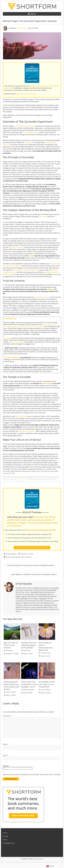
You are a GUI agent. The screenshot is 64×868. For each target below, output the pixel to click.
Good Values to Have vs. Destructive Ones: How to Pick (46, 646)
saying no (50, 289)
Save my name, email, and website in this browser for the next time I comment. (32, 775)
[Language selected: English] (53, 866)
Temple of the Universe (27, 431)
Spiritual (28, 557)
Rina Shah (9, 650)
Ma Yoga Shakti (21, 416)
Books (8, 557)
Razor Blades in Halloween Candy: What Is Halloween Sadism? (35, 574)
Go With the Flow (10, 319)
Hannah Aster (46, 653)
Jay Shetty (7, 338)
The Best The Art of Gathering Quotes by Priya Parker (29, 645)
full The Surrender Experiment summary (41, 530)
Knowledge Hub (9, 843)
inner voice (43, 216)
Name (6, 744)
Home (5, 833)
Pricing (5, 836)
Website (6, 766)
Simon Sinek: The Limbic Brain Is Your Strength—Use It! (29, 684)
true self (31, 256)
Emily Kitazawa (22, 28)
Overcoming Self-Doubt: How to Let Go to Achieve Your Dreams (12, 685)
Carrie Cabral (11, 692)
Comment (7, 716)
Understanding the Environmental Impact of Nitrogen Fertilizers (30, 565)
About (5, 840)
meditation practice (42, 297)
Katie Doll (27, 650)
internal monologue (16, 247)
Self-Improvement (18, 557)
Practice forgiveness (12, 358)
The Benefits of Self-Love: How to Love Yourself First (47, 684)
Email (5, 756)
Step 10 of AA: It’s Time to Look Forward (11, 645)
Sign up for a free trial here (26, 94)
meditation (29, 142)
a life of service (47, 383)
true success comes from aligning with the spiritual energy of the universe (30, 325)
